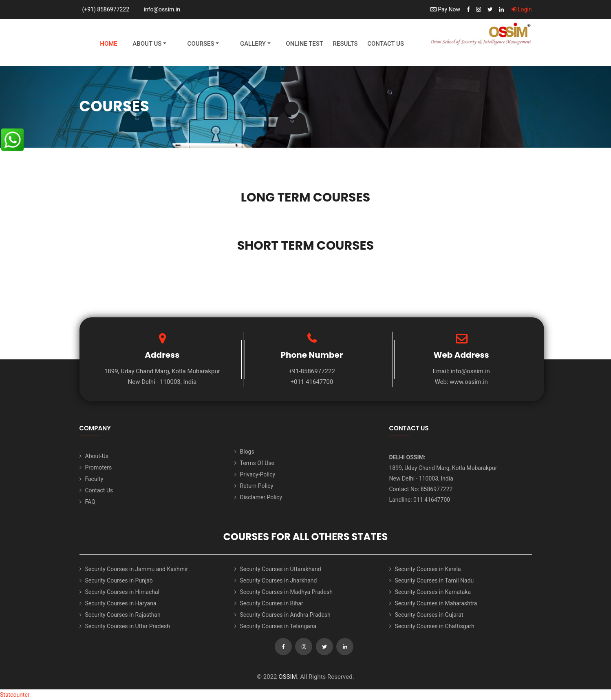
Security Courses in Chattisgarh (435, 626)
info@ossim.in (162, 9)
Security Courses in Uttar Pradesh (128, 626)
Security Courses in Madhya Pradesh (286, 592)
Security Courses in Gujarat (429, 615)
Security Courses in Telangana (278, 626)
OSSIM (288, 677)
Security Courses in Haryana (121, 603)
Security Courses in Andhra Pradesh (285, 615)
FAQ (90, 502)
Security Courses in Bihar (272, 603)
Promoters (99, 467)
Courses (201, 44)
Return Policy (257, 486)
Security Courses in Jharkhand (279, 580)
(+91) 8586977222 (106, 9)
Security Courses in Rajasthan (123, 615)
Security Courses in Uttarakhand (281, 569)
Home (109, 44)
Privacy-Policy (258, 474)
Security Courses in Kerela (428, 569)
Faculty (94, 479)
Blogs (247, 452)
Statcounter (15, 695)
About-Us (97, 456)
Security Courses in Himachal (122, 592)
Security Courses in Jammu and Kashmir (137, 569)
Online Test (304, 44)
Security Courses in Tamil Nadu (435, 580)
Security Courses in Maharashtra (436, 603)
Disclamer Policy (261, 497)
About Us (147, 44)
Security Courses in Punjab (119, 580)
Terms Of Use (257, 463)
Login (522, 9)
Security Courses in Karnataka (433, 592)
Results (345, 44)
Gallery (253, 44)
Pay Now (445, 9)
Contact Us (386, 44)
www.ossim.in (469, 382)
